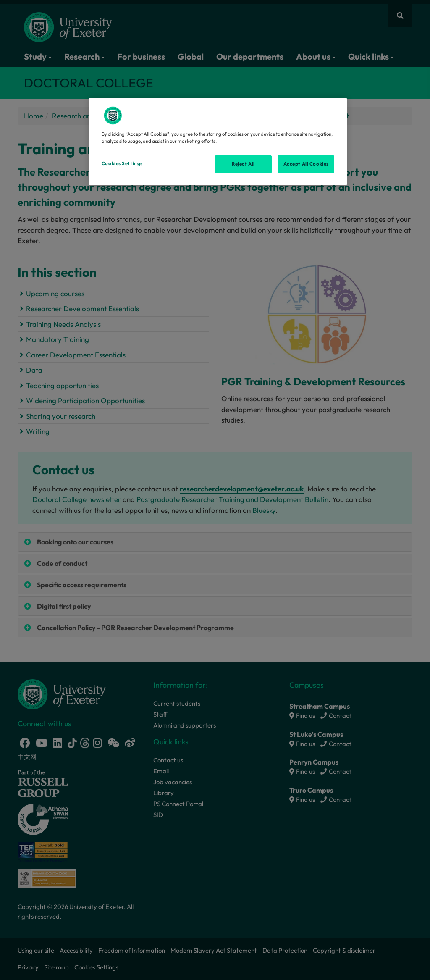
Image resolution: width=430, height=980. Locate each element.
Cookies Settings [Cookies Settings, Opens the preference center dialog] (122, 163)
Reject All (243, 164)
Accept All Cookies (306, 164)
